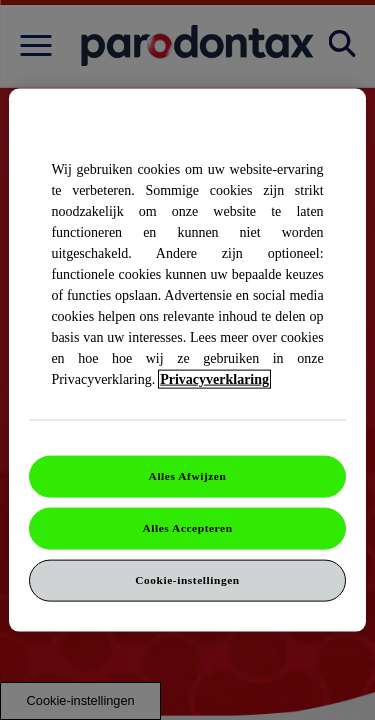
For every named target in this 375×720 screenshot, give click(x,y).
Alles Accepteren (187, 528)
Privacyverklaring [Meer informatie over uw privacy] (214, 379)
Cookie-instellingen (187, 579)
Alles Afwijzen (188, 476)
